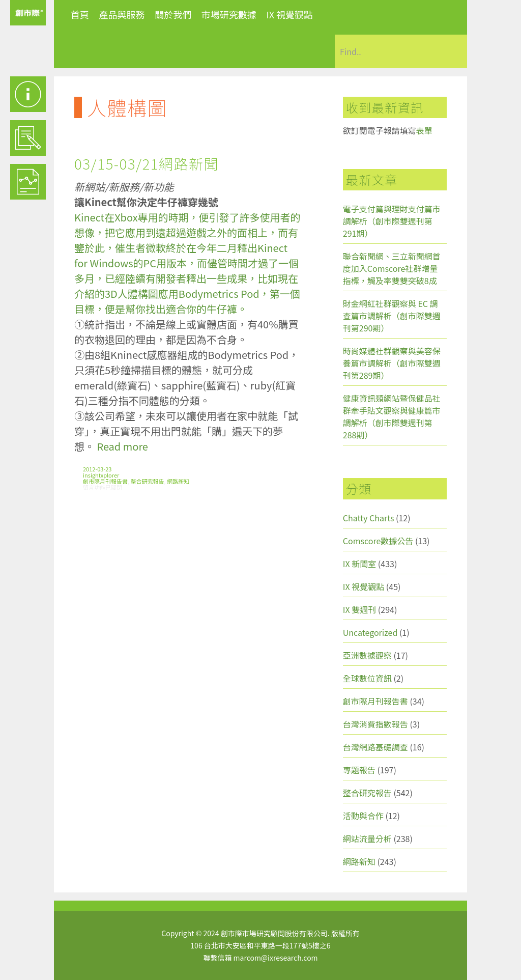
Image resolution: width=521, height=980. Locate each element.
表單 (424, 130)
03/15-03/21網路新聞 (147, 163)
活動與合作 (363, 816)
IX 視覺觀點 (290, 14)
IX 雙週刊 (359, 609)
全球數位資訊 (367, 678)
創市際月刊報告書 (105, 481)
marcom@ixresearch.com (276, 958)
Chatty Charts (369, 518)
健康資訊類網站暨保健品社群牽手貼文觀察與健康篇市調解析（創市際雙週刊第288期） (392, 416)
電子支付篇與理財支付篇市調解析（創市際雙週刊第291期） (392, 221)
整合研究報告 (148, 481)
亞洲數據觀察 (367, 655)
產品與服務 (122, 14)
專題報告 (359, 770)
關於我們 (173, 14)
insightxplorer (101, 475)
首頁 (80, 14)
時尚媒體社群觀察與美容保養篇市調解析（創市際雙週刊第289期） (392, 363)
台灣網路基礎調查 (375, 747)
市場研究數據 (229, 14)
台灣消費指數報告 (375, 724)
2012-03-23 (97, 469)
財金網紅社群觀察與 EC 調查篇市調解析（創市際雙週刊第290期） (392, 316)
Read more (122, 446)
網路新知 (178, 481)
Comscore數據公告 (378, 541)
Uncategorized (370, 632)
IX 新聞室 (359, 564)
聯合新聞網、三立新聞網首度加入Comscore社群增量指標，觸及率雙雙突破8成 (392, 268)
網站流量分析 (367, 838)
